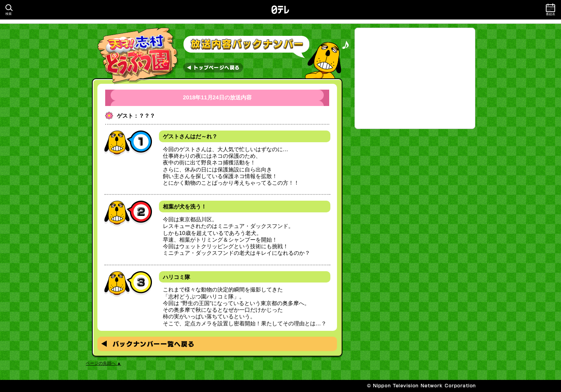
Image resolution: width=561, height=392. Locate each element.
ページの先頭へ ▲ (103, 363)
